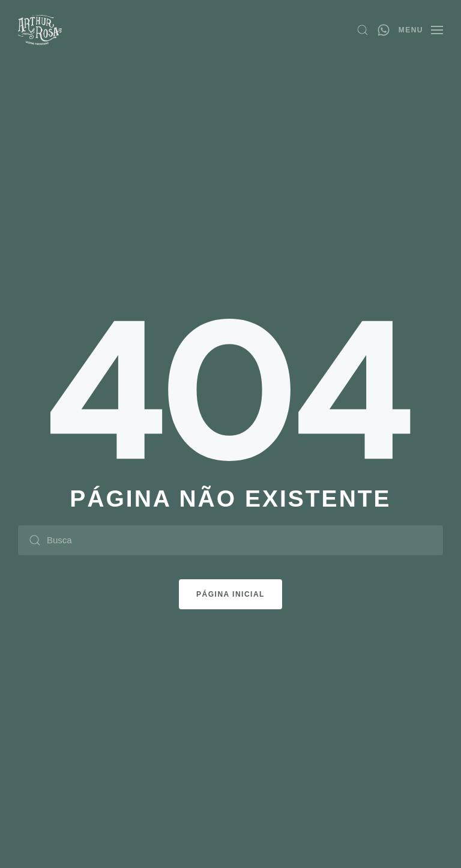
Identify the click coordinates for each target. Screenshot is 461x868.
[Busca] (230, 540)
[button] (363, 30)
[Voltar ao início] (40, 30)
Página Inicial (230, 594)
